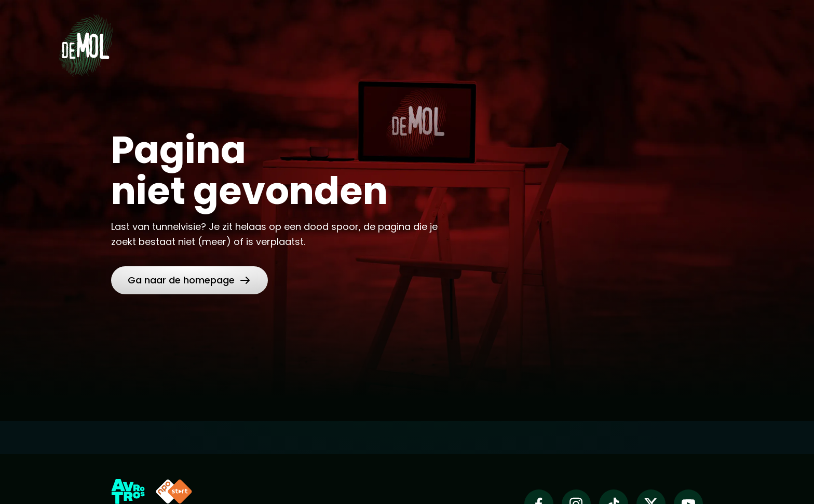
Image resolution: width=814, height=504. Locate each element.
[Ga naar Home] (86, 42)
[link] (189, 280)
